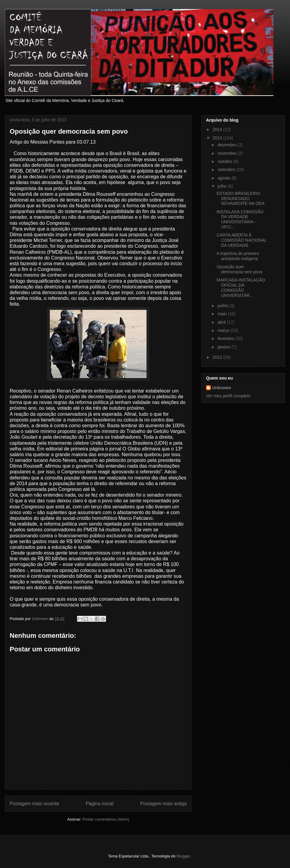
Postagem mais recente (34, 804)
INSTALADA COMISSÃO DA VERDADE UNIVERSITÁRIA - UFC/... (240, 219)
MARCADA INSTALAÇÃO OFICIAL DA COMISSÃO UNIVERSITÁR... (241, 288)
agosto (224, 178)
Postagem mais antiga (163, 804)
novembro (227, 153)
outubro (225, 161)
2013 (218, 138)
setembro (227, 170)
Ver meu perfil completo (228, 396)
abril (222, 322)
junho (223, 306)
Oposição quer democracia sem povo (240, 269)
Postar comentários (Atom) (106, 819)
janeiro (224, 347)
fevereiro (226, 339)
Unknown (222, 388)
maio (223, 314)
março (224, 330)
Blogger (183, 856)
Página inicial (100, 804)
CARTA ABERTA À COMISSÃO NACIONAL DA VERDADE (242, 240)
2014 (218, 129)
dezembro (227, 145)
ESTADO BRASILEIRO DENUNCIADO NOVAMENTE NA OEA (241, 199)
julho (222, 186)
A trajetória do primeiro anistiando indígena (238, 256)
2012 (218, 357)
